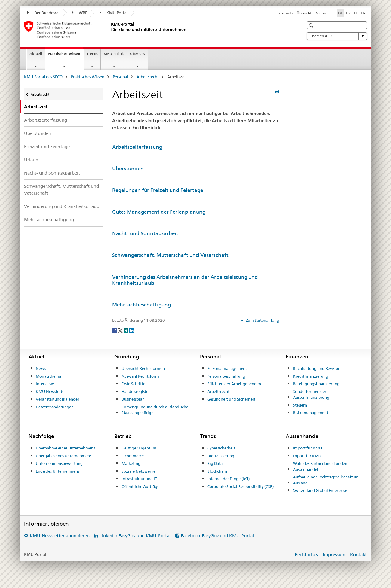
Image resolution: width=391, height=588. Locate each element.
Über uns (137, 54)
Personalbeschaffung (226, 376)
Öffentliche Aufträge (140, 486)
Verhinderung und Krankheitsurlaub (62, 206)
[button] (312, 25)
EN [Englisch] (363, 13)
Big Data (215, 463)
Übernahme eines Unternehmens (65, 448)
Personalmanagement (227, 368)
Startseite (286, 13)
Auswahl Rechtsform (140, 376)
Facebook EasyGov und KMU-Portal (217, 536)
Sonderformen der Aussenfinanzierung (311, 395)
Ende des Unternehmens (58, 471)
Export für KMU (307, 456)
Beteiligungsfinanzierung (316, 384)
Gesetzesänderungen (55, 407)
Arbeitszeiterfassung (46, 120)
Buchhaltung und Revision (317, 368)
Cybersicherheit (221, 448)
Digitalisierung (221, 456)
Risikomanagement (311, 413)
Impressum (334, 554)
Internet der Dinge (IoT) (228, 479)
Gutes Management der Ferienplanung (159, 212)
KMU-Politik (114, 54)
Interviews (45, 384)
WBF (80, 13)
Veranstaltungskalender (57, 399)
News (41, 368)
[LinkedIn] (132, 330)
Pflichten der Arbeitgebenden (234, 384)
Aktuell (36, 54)
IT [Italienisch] (356, 13)
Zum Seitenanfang (262, 320)
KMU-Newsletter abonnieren (60, 536)
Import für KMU (307, 448)
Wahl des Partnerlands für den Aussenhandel (320, 466)
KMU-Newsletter (51, 391)
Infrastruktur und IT (139, 479)
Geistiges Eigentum (139, 448)
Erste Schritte (133, 384)
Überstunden (38, 133)
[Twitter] (121, 330)
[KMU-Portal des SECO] (110, 30)
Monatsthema (48, 376)
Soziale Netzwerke (139, 471)
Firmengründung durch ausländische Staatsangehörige (155, 410)
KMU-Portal (114, 13)
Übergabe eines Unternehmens (64, 456)
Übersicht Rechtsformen (143, 368)
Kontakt (321, 13)
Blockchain (217, 471)
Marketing (131, 463)
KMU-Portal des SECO (43, 77)
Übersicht (304, 13)
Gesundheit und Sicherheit (231, 399)
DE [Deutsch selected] (340, 13)
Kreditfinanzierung (311, 376)
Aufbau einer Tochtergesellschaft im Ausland (326, 480)
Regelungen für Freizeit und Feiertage (158, 190)
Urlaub (31, 160)
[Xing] (126, 330)
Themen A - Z (337, 36)
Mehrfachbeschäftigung (49, 219)
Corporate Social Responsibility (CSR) (240, 486)
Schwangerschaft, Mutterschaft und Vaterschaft (62, 190)
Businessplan (133, 399)
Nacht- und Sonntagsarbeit (52, 173)
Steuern (300, 405)
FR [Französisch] (348, 13)
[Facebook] (115, 330)
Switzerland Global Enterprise (320, 490)
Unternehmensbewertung (59, 463)
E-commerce (133, 456)
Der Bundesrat (44, 13)
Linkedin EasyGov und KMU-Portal (135, 536)
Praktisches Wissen (65, 56)
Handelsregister (136, 391)
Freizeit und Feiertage (47, 146)
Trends (92, 54)
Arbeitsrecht (148, 77)
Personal (120, 77)
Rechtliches (306, 554)
